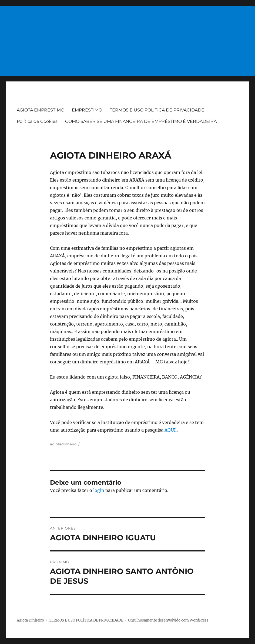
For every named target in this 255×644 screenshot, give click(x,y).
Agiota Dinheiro (30, 620)
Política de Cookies (37, 121)
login (99, 490)
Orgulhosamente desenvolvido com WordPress (168, 620)
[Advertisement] (128, 38)
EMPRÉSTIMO (87, 110)
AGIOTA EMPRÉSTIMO (41, 110)
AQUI (170, 430)
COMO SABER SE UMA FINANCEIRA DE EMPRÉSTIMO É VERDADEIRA (141, 121)
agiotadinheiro (63, 444)
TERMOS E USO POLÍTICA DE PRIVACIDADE (157, 110)
